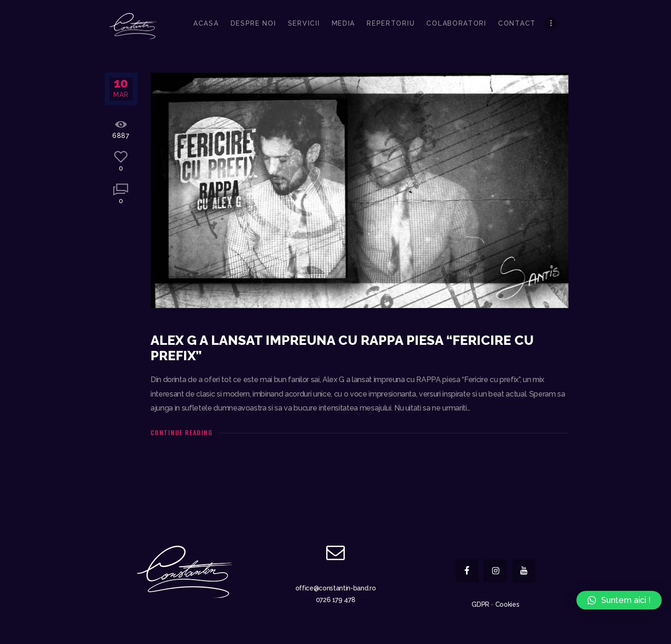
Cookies (507, 604)
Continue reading (181, 432)
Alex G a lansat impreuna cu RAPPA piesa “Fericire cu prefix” (342, 348)
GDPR (480, 604)
